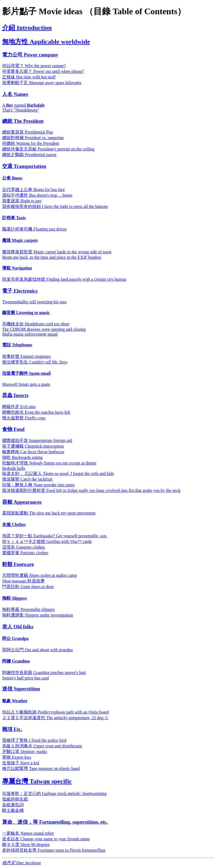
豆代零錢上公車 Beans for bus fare (33, 190)
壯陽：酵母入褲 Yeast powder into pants (38, 485)
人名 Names (15, 94)
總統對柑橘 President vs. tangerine (33, 138)
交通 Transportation (24, 166)
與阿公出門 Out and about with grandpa (38, 650)
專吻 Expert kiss (17, 757)
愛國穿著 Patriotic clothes (25, 553)
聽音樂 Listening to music (26, 313)
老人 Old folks (18, 627)
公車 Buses (12, 178)
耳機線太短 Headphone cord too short (36, 324)
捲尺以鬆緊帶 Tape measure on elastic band (41, 768)
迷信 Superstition (21, 689)
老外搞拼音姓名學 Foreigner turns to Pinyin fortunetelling (54, 850)
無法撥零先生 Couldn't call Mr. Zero (35, 362)
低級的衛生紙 (15, 799)
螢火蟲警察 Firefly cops (24, 418)
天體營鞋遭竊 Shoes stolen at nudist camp (40, 575)
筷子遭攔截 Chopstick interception (33, 446)
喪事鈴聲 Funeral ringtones (26, 356)
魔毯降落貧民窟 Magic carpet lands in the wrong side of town (57, 252)
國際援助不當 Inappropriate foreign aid (37, 440)
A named (23, 105)
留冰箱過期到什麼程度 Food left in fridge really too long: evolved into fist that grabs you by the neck (91, 490)
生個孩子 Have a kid (21, 763)
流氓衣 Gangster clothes (24, 547)
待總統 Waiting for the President (31, 143)
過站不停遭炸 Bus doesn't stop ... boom (37, 195)
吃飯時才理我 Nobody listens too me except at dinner (49, 463)
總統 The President (23, 121)
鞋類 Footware (18, 564)
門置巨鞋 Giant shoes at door (28, 587)
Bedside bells (14, 468)
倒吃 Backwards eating (22, 457)
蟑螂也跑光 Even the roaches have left (36, 412)
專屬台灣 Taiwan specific (37, 781)
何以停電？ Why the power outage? (34, 66)
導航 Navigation (17, 268)
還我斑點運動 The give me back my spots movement (49, 513)
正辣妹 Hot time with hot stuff (29, 77)
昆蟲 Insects (15, 395)
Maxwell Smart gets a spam (26, 384)
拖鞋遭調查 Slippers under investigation (38, 615)
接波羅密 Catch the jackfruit (27, 479)
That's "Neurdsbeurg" (21, 110)
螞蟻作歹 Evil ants (19, 407)
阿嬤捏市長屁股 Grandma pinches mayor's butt (44, 673)
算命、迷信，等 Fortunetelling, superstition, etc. (55, 822)
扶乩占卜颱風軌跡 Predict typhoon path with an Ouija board (56, 712)
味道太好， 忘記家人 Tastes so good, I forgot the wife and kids (58, 473)
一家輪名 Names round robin (28, 833)
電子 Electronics (20, 291)
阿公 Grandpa (15, 638)
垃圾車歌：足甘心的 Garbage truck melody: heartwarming (54, 793)
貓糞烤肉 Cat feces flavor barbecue (33, 452)
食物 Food (13, 429)
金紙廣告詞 (13, 805)
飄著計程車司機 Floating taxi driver (34, 229)
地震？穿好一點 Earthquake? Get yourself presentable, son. (55, 536)
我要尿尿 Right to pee (22, 201)
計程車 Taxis (14, 218)
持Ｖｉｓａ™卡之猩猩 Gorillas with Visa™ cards (47, 541)
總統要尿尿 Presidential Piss (28, 132)
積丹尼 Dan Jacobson (22, 863)
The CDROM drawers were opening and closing (44, 329)
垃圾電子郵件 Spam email (26, 373)
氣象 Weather (15, 701)
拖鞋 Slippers (15, 598)
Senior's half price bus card (26, 678)
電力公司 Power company (30, 55)
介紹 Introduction (27, 28)
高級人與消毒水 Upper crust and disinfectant (42, 746)
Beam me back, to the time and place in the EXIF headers (52, 257)
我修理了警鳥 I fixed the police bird (34, 740)
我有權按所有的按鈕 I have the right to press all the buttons (55, 206)
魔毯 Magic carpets (20, 240)
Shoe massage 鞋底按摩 (23, 581)
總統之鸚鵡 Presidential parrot (29, 155)
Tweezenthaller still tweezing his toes (34, 302)
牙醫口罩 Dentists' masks (25, 752)
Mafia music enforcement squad (30, 334)
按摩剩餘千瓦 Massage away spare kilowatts (42, 83)
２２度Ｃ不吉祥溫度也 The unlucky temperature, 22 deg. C (55, 718)
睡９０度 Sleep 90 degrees (26, 844)
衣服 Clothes (14, 525)
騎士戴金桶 (13, 810)
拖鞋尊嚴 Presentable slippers (29, 609)
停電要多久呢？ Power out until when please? (43, 71)
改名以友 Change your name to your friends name (46, 839)
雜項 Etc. (12, 729)
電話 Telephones (17, 345)
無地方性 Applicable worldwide (46, 42)
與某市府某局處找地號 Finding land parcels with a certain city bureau (64, 279)
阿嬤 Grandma (16, 661)
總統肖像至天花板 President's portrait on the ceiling (48, 149)
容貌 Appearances (22, 502)
